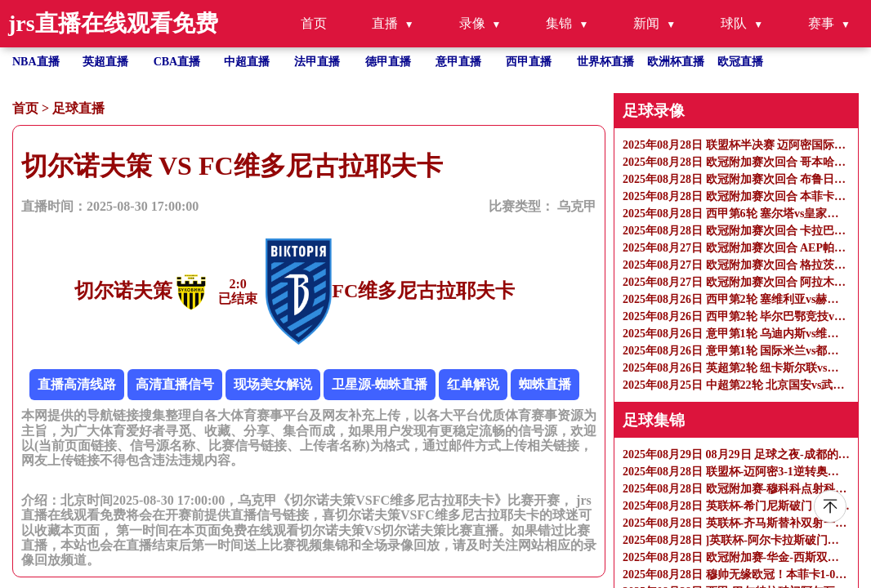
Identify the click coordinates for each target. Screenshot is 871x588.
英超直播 (105, 62)
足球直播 (78, 108)
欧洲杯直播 (676, 62)
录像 (472, 23)
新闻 (646, 23)
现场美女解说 (273, 384)
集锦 (559, 23)
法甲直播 (317, 62)
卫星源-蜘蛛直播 (380, 384)
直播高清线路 (77, 384)
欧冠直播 (740, 62)
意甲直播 (458, 62)
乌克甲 (577, 206)
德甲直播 (388, 62)
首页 (314, 23)
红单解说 (473, 384)
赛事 (821, 23)
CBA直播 (177, 62)
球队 (734, 23)
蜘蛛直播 (545, 384)
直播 (385, 23)
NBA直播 (36, 62)
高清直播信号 (175, 384)
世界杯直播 (605, 62)
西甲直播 (529, 62)
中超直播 (247, 62)
